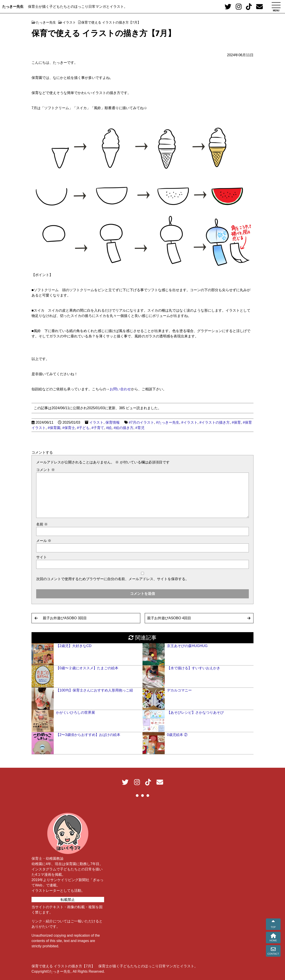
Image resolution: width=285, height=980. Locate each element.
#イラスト (189, 422)
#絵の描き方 (124, 428)
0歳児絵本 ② (177, 735)
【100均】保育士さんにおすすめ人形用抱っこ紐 (94, 690)
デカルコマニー (179, 690)
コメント (46, 470)
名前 (42, 524)
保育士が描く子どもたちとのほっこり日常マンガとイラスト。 (78, 7)
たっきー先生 (13, 7)
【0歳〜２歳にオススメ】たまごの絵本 (87, 668)
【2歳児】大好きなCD (74, 646)
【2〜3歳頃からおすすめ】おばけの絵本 (88, 735)
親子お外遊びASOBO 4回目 (169, 618)
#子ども (83, 428)
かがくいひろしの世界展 (75, 712)
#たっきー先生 (168, 422)
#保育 (236, 422)
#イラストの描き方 (215, 422)
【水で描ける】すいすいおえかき (194, 668)
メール (44, 541)
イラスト (96, 422)
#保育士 (69, 428)
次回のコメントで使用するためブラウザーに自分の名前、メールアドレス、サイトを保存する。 (113, 579)
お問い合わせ (120, 389)
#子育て (98, 428)
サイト (42, 557)
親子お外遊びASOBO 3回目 (65, 618)
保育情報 (113, 422)
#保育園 (54, 428)
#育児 (140, 428)
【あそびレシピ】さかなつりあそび (195, 712)
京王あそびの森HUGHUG (187, 646)
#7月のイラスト (141, 422)
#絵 (109, 428)
